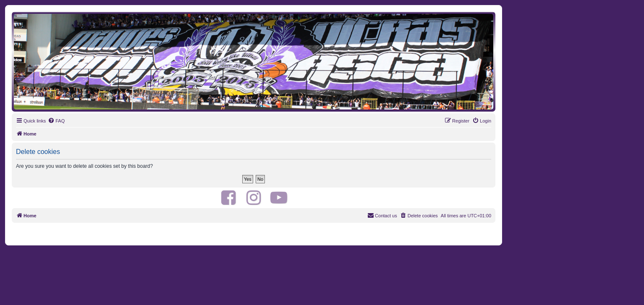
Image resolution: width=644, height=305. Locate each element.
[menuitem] (56, 121)
